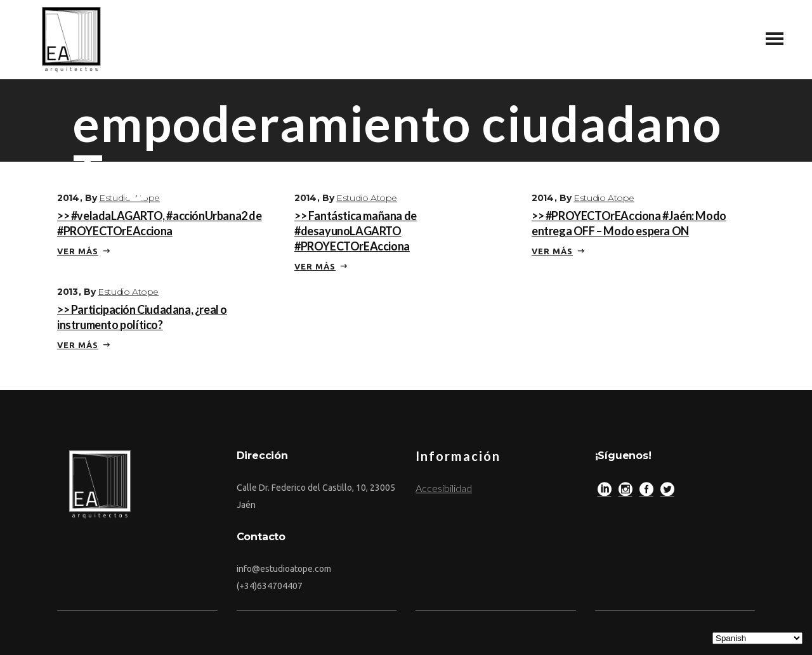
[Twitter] (667, 492)
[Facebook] (646, 492)
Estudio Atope (129, 198)
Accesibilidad (444, 488)
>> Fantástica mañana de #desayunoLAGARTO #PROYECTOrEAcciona (356, 231)
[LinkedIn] (605, 492)
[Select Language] (757, 638)
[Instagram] (625, 492)
